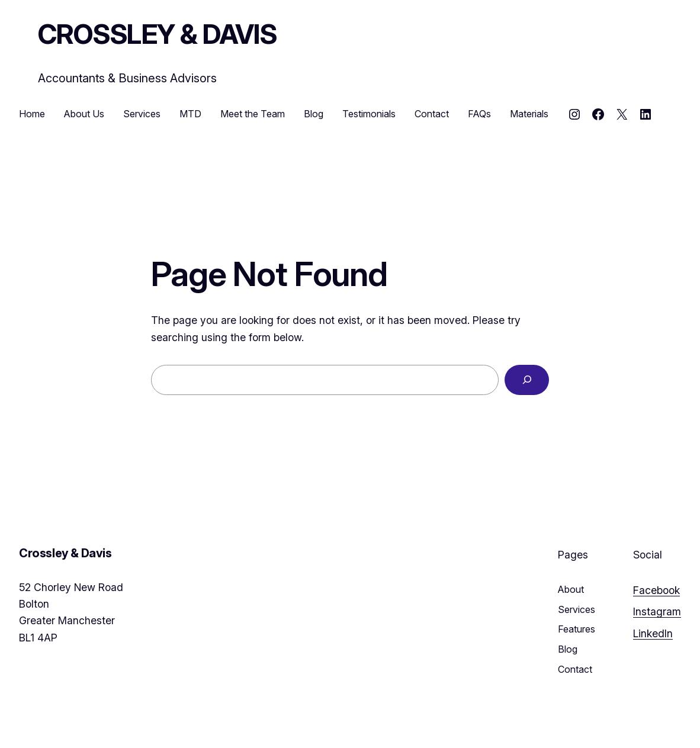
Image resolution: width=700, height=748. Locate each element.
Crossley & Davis (157, 34)
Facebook (656, 590)
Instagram (657, 611)
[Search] (527, 380)
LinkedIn (653, 633)
